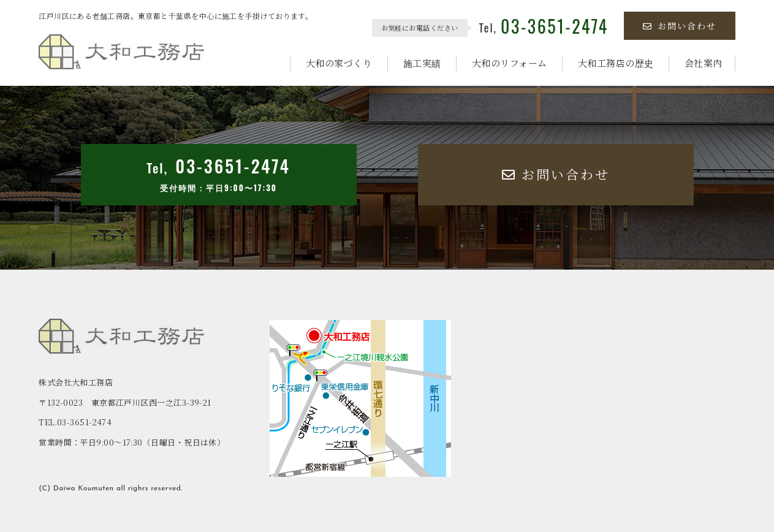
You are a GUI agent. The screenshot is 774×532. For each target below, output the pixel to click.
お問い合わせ (680, 26)
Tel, (544, 28)
